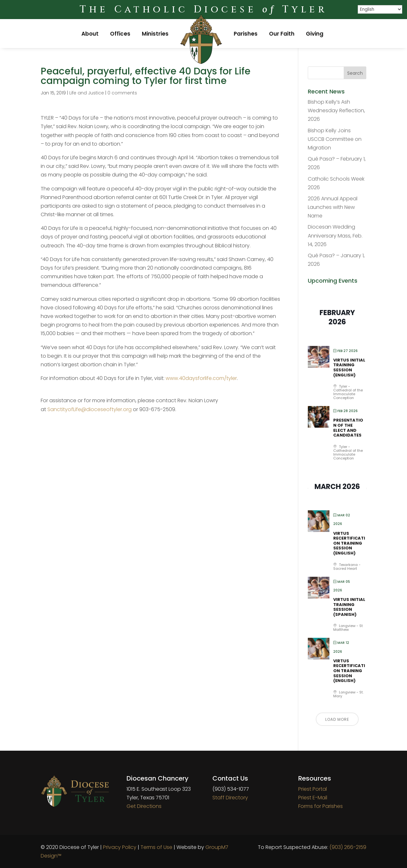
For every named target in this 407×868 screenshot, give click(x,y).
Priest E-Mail (313, 798)
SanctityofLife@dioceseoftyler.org (90, 409)
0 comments (122, 93)
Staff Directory (230, 798)
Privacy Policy (120, 847)
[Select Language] (380, 9)
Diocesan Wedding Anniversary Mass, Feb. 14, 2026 (335, 235)
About (90, 34)
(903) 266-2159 (348, 847)
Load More (337, 719)
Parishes (246, 34)
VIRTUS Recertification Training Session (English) (349, 543)
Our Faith (282, 34)
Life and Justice (87, 93)
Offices (120, 34)
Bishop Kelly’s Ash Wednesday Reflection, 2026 (336, 110)
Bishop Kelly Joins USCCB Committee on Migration (335, 139)
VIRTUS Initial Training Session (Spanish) (349, 607)
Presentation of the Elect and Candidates (348, 428)
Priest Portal (313, 789)
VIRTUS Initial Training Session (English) (349, 368)
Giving (315, 34)
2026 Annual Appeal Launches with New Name (333, 207)
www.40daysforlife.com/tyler (201, 378)
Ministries (155, 34)
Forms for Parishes (321, 806)
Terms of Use (156, 847)
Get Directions (144, 806)
